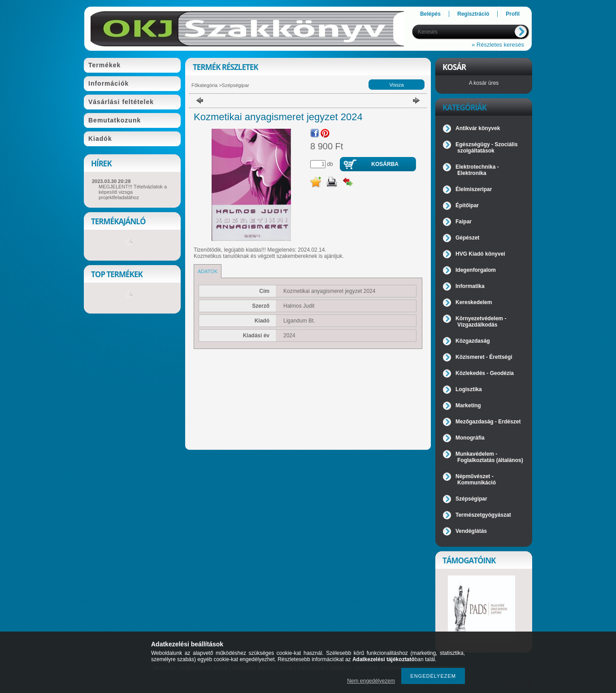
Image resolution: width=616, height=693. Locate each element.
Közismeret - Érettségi (484, 357)
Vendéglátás (471, 531)
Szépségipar (236, 85)
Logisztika (469, 389)
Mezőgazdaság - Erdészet (488, 422)
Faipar (464, 222)
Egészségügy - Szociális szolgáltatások (487, 148)
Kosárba (385, 164)
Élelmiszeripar (474, 189)
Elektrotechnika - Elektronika (477, 170)
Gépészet (467, 238)
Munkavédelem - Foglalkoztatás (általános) (489, 457)
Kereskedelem (474, 302)
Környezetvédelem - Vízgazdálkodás (481, 322)
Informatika (470, 286)
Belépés (430, 14)
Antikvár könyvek (478, 128)
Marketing (468, 405)
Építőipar (467, 205)
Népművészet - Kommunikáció (476, 479)
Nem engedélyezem (371, 681)
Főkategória (204, 85)
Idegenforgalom (476, 270)
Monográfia (470, 438)
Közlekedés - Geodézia (485, 373)
